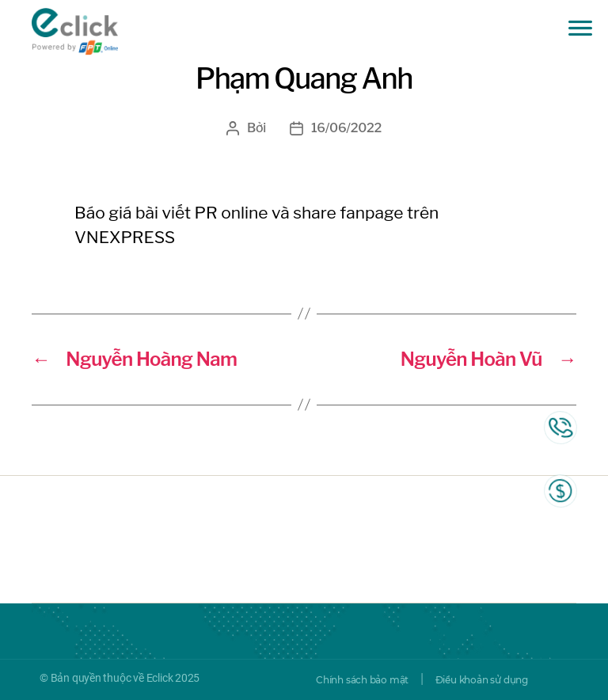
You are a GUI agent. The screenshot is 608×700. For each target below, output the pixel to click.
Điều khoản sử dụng (482, 680)
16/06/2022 (346, 128)
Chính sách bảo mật (362, 680)
